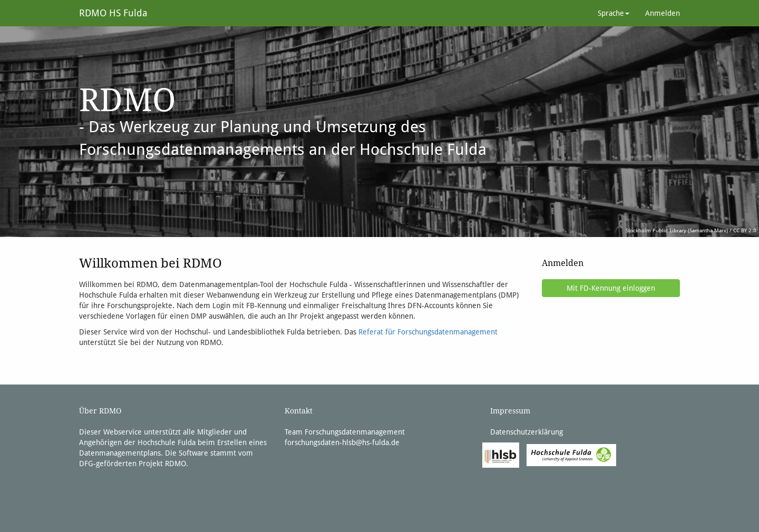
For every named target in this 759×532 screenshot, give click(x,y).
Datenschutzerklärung (527, 432)
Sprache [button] (614, 13)
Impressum (510, 411)
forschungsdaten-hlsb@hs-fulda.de (342, 442)
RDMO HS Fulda (113, 13)
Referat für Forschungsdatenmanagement (428, 332)
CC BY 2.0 (745, 230)
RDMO (176, 464)
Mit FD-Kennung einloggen (611, 288)
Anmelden (663, 13)
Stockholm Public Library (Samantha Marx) (677, 230)
